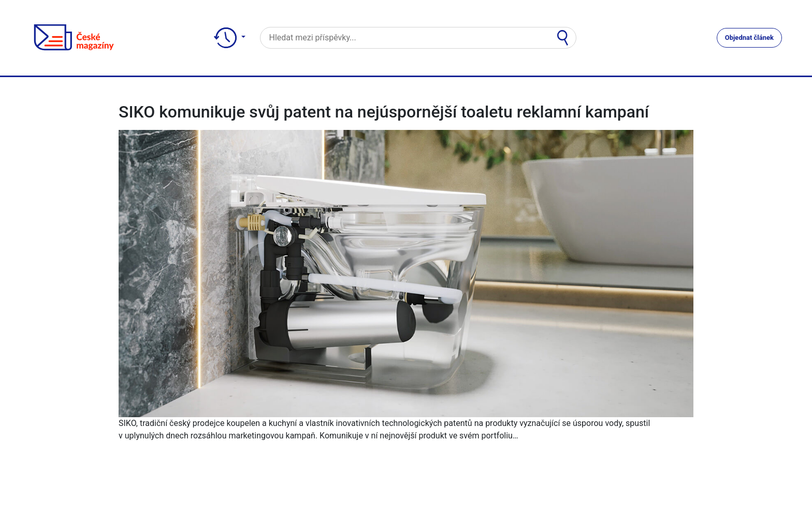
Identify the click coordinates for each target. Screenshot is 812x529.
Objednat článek (749, 38)
